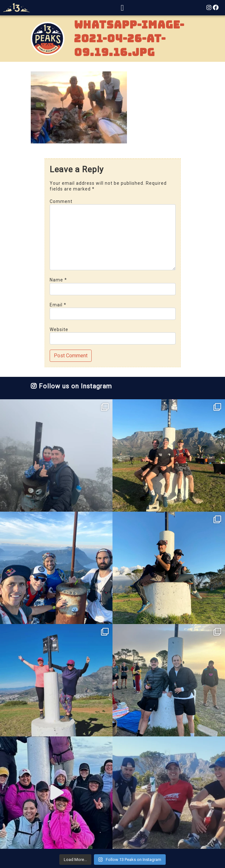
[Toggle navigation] (122, 8)
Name (58, 280)
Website (59, 329)
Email (58, 305)
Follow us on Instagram (71, 386)
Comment (61, 201)
